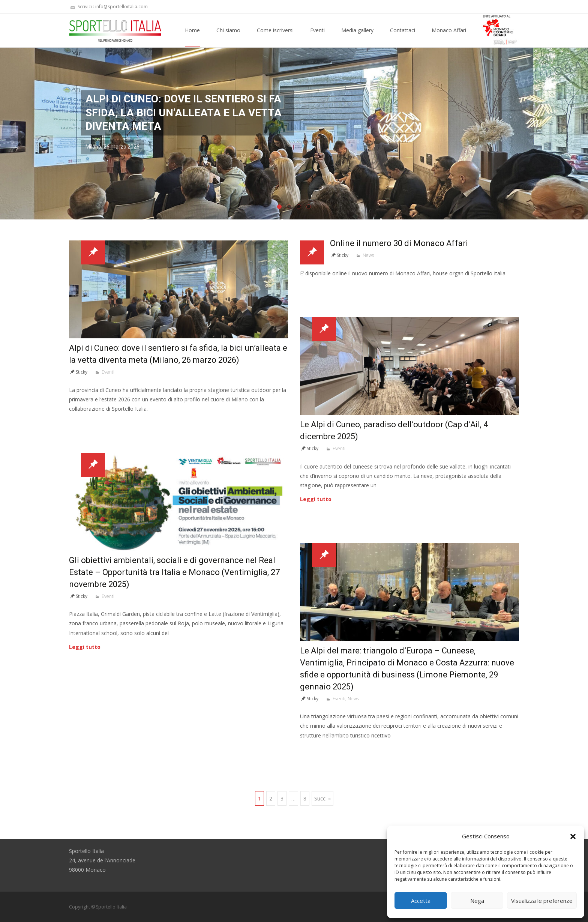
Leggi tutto (316, 499)
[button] (573, 836)
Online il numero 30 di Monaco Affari (399, 243)
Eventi (317, 37)
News (368, 255)
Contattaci (403, 37)
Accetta (421, 901)
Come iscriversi (275, 37)
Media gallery (357, 37)
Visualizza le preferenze (542, 901)
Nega (477, 901)
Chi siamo (228, 37)
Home (192, 37)
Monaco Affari (449, 37)
